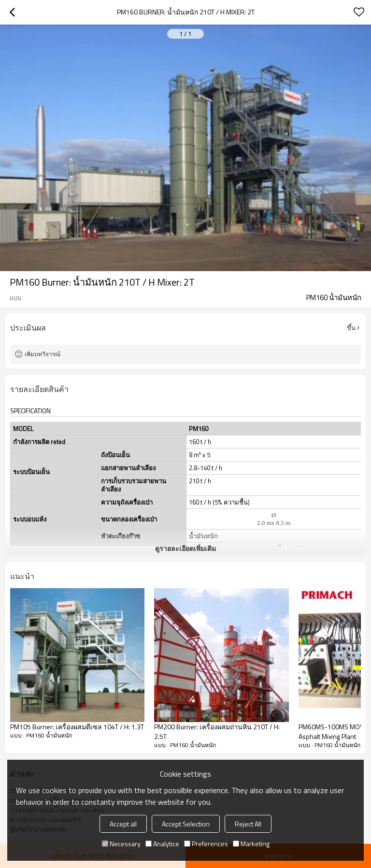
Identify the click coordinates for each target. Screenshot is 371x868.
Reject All (248, 824)
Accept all (123, 824)
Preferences (206, 844)
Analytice (162, 844)
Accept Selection (186, 824)
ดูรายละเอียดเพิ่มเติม (185, 548)
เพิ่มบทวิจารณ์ (43, 354)
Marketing (251, 844)
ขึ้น (351, 328)
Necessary (121, 844)
